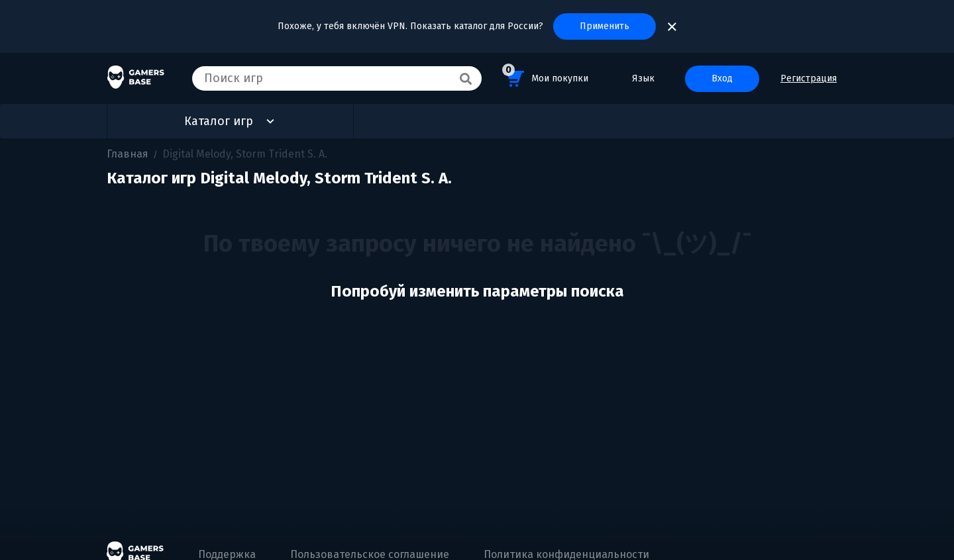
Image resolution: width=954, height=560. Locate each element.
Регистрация (809, 78)
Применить (605, 26)
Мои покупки (545, 76)
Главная (128, 154)
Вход (722, 78)
